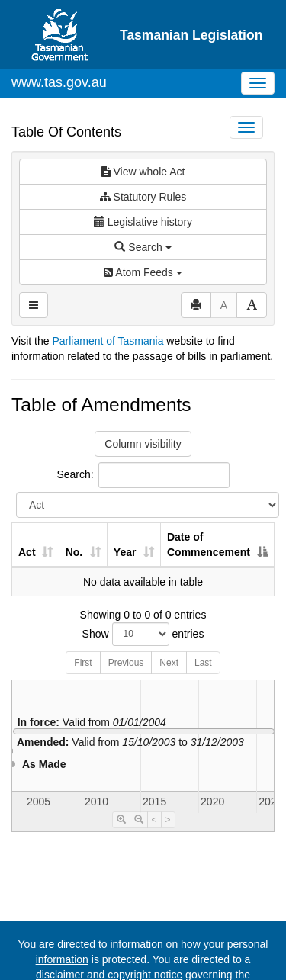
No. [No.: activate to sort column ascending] (74, 552)
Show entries (143, 634)
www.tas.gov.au (59, 82)
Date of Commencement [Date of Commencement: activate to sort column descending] (209, 545)
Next (169, 663)
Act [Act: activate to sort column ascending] (27, 552)
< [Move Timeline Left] (154, 820)
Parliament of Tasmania (108, 341)
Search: (143, 475)
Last (203, 663)
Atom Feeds (143, 272)
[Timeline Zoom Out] (139, 820)
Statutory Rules (143, 197)
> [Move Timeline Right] (168, 820)
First (83, 663)
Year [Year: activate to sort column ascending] (125, 552)
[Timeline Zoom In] (121, 820)
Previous (126, 663)
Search (143, 247)
